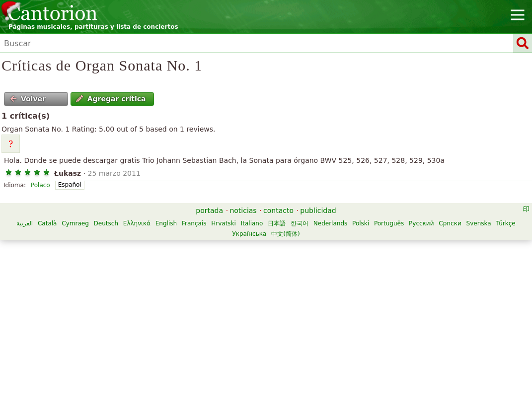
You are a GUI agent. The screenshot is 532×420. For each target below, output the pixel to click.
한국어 (300, 223)
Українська (249, 234)
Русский (421, 223)
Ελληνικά (137, 223)
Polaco (40, 185)
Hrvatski (224, 223)
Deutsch (106, 223)
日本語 (277, 223)
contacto (278, 210)
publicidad (318, 210)
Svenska (479, 223)
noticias (243, 210)
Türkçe (505, 223)
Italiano (252, 223)
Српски (450, 223)
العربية (25, 223)
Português (389, 223)
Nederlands (330, 223)
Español (70, 185)
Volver (28, 99)
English (166, 223)
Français (194, 223)
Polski (361, 223)
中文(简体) (285, 234)
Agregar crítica (111, 99)
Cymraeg (75, 223)
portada (209, 210)
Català (47, 223)
